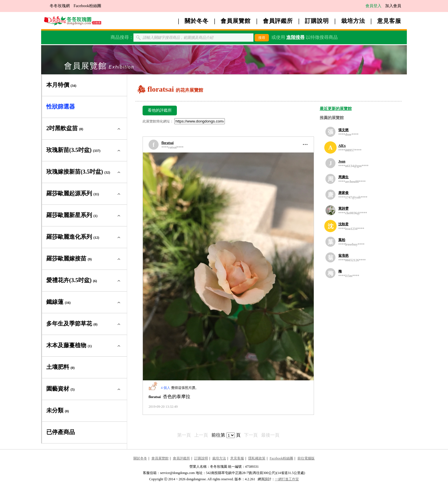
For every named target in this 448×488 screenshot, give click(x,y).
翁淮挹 (343, 256)
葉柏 (342, 240)
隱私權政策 (257, 458)
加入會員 (393, 6)
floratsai (168, 143)
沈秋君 (343, 224)
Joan (342, 161)
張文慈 (343, 130)
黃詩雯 (343, 208)
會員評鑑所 (278, 21)
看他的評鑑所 (160, 110)
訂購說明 (317, 21)
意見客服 (389, 21)
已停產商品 (61, 432)
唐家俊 (343, 193)
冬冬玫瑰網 (60, 6)
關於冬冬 (197, 21)
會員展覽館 (236, 21)
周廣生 (343, 177)
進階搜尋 (295, 37)
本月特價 (61, 85)
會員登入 (373, 6)
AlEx (342, 146)
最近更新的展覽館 (336, 109)
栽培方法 (353, 21)
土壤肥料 (60, 367)
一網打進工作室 (287, 479)
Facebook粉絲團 (87, 6)
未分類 (58, 410)
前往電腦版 (306, 458)
